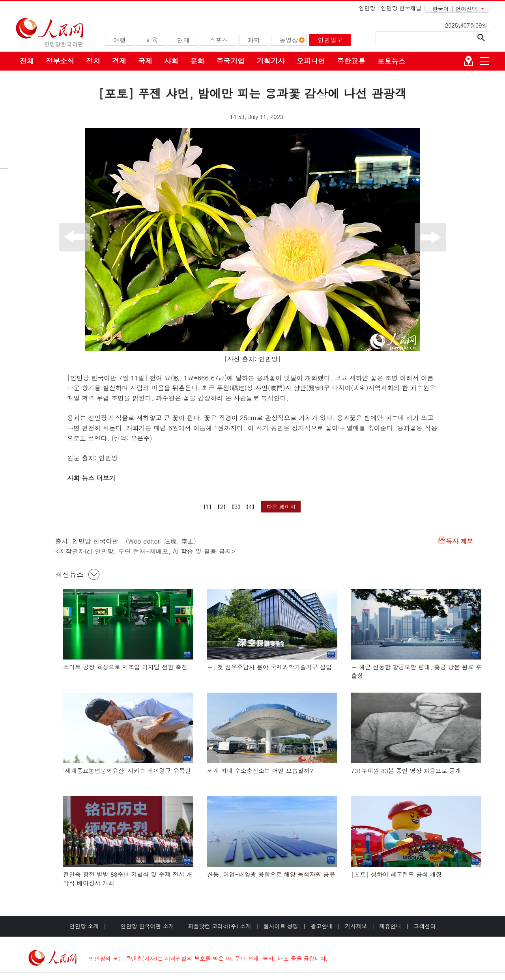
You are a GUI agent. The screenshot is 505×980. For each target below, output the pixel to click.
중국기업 (230, 61)
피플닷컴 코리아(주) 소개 (219, 926)
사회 (171, 61)
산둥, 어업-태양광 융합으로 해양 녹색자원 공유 (271, 874)
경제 (119, 61)
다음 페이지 (281, 507)
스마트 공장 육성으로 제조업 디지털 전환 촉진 (125, 667)
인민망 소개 (84, 926)
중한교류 (351, 61)
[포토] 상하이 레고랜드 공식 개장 (397, 874)
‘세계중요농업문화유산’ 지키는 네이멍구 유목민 (127, 770)
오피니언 (311, 61)
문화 (197, 61)
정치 (93, 61)
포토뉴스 (391, 61)
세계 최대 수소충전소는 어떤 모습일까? (260, 770)
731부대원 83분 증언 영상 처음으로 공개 (406, 770)
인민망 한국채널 (401, 8)
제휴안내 (390, 926)
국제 (145, 61)
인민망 (367, 8)
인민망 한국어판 (95, 541)
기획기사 (271, 61)
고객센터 (425, 926)
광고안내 (322, 926)
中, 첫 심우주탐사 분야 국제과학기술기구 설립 (269, 667)
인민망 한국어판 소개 (147, 926)
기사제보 (356, 926)
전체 (27, 61)
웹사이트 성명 (281, 926)
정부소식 (60, 61)
